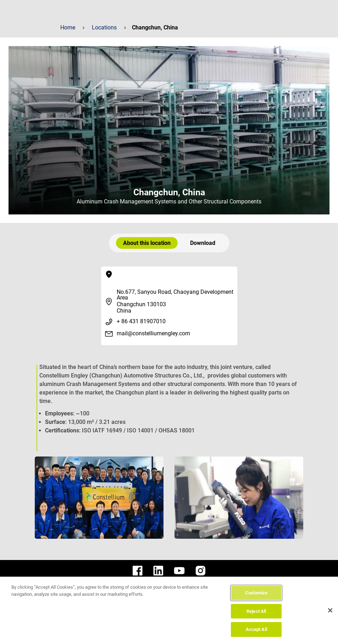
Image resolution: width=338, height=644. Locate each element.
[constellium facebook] (138, 571)
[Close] (330, 610)
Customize (256, 593)
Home (68, 27)
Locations (104, 27)
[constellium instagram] (200, 571)
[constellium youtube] (179, 571)
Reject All (256, 611)
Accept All (256, 629)
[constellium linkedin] (158, 571)
